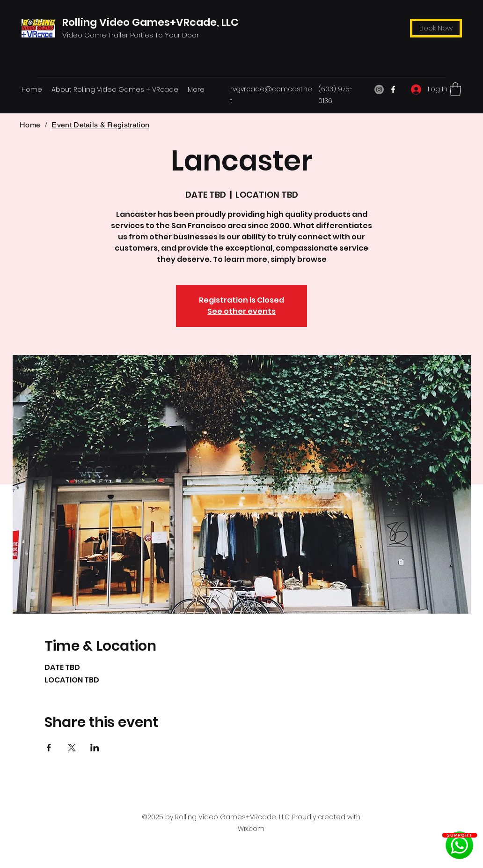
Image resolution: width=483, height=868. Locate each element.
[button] (455, 89)
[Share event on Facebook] (49, 748)
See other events (241, 311)
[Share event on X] (72, 748)
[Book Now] (436, 28)
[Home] (30, 125)
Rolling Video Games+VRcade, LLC (150, 22)
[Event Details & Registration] (100, 125)
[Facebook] (393, 89)
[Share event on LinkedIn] (95, 748)
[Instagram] (379, 89)
